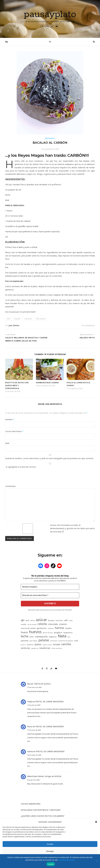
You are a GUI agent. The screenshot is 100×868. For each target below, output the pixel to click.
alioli (9, 319)
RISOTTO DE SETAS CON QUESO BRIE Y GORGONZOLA (17, 385)
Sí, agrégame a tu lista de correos (50, 465)
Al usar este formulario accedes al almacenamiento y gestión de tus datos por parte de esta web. (72, 528)
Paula (30, 701)
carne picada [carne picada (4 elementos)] (32, 624)
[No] (97, 861)
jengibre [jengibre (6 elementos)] (58, 632)
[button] (96, 822)
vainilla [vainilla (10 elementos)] (66, 644)
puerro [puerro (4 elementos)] (23, 645)
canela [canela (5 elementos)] (24, 624)
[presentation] (25, 477)
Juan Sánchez (14, 325)
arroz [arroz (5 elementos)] (33, 620)
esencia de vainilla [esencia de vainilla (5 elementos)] (28, 628)
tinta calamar (41, 319)
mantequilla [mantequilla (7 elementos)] (41, 637)
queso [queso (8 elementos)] (38, 644)
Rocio (30, 726)
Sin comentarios (88, 325)
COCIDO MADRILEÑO (31, 804)
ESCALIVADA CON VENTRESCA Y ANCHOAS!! (41, 810)
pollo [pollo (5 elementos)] (76, 641)
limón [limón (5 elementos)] (32, 637)
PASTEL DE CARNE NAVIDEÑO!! (49, 701)
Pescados (50, 138)
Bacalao (17, 319)
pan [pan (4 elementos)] (69, 637)
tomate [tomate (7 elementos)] (57, 644)
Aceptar (50, 844)
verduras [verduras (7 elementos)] (25, 648)
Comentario (10, 486)
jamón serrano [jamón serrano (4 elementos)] (48, 633)
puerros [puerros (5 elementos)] (30, 645)
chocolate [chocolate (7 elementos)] (53, 624)
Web (7, 443)
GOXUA (58, 776)
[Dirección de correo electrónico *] (50, 595)
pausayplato (50, 14)
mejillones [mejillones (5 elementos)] (53, 637)
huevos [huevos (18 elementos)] (35, 632)
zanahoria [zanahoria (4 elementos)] (35, 648)
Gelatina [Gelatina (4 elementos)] (51, 628)
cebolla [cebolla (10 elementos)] (42, 624)
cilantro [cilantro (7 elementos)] (63, 624)
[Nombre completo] (50, 587)
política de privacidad (53, 610)
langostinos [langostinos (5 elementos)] (68, 633)
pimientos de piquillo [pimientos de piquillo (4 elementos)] (66, 641)
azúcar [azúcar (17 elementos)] (41, 620)
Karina (30, 751)
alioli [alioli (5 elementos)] (27, 620)
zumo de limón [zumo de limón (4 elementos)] (57, 648)
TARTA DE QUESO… (43, 684)
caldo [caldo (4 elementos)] (71, 621)
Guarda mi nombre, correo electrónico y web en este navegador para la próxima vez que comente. (49, 458)
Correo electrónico (14, 431)
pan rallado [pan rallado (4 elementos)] (33, 641)
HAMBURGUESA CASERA (47, 383)
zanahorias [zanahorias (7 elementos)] (45, 648)
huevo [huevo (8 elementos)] (24, 632)
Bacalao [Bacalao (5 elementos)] (51, 620)
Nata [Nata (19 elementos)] (62, 636)
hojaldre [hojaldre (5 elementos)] (68, 628)
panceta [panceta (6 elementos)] (25, 640)
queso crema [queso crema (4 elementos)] (47, 645)
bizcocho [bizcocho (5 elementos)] (59, 620)
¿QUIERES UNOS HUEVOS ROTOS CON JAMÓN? (43, 816)
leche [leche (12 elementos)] (25, 636)
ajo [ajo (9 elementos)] (23, 620)
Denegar (50, 851)
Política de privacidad (67, 860)
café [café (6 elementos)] (66, 620)
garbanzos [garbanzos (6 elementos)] (42, 628)
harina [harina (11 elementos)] (59, 628)
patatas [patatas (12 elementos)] (44, 640)
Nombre (10, 419)
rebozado (28, 319)
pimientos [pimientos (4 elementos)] (54, 641)
